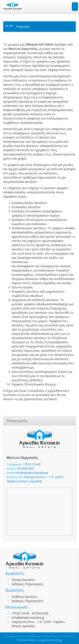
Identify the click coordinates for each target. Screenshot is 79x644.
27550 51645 (32, 464)
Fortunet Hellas (26, 640)
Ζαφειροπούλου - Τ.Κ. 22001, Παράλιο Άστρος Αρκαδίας (35, 479)
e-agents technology (50, 640)
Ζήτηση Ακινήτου (23, 580)
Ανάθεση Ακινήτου (24, 597)
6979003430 (26, 468)
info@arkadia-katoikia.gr (32, 473)
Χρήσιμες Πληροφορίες (27, 584)
